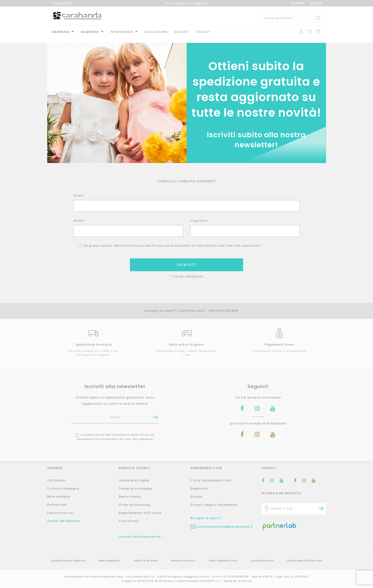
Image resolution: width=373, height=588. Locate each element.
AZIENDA (298, 3)
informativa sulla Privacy (142, 241)
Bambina (61, 32)
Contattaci (129, 521)
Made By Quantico (238, 581)
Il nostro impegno (63, 488)
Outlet (203, 32)
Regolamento (110, 561)
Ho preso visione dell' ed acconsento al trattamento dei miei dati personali (115, 432)
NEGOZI (316, 3)
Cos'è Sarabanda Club (211, 480)
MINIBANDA (122, 32)
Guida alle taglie (134, 480)
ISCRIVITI (186, 260)
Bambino (90, 32)
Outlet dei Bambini (64, 521)
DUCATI (182, 32)
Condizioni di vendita (68, 561)
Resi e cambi (130, 497)
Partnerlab (57, 505)
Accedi (196, 497)
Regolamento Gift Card (140, 513)
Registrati (199, 488)
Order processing (134, 505)
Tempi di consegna (136, 488)
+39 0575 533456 (223, 306)
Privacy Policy (183, 561)
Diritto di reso (146, 561)
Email (79, 191)
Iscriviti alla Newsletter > (141, 537)
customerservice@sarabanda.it (225, 527)
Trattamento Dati (223, 561)
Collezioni (156, 32)
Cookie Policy (263, 561)
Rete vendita (59, 497)
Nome (79, 216)
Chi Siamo (56, 480)
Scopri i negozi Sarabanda (214, 505)
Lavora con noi (60, 513)
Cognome (199, 216)
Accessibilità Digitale (305, 561)
